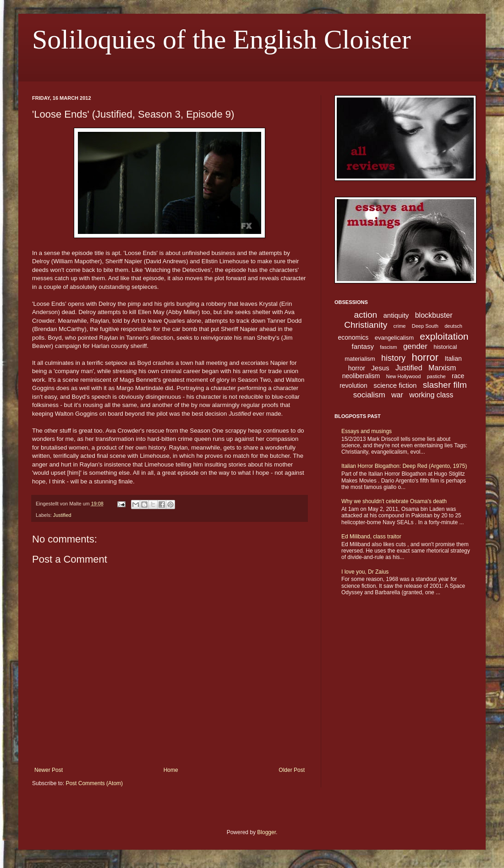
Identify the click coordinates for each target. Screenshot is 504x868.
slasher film (445, 385)
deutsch (453, 326)
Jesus (380, 368)
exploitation (444, 336)
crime (400, 326)
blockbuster (434, 315)
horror (425, 357)
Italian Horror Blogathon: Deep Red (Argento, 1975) (404, 466)
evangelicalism (394, 338)
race (458, 376)
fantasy (363, 346)
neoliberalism (361, 376)
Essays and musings (367, 431)
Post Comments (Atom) (94, 783)
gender (415, 346)
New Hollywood (404, 376)
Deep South (425, 326)
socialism (369, 395)
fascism (388, 347)
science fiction (395, 385)
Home (171, 770)
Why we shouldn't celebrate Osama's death (394, 501)
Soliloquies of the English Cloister (222, 39)
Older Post (292, 770)
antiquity (396, 315)
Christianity (366, 325)
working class (431, 395)
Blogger (266, 832)
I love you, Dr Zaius (365, 572)
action (365, 315)
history (393, 358)
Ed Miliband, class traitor (371, 537)
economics (353, 337)
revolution (353, 385)
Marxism (442, 368)
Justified (62, 515)
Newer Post (49, 770)
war (397, 395)
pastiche (436, 376)
